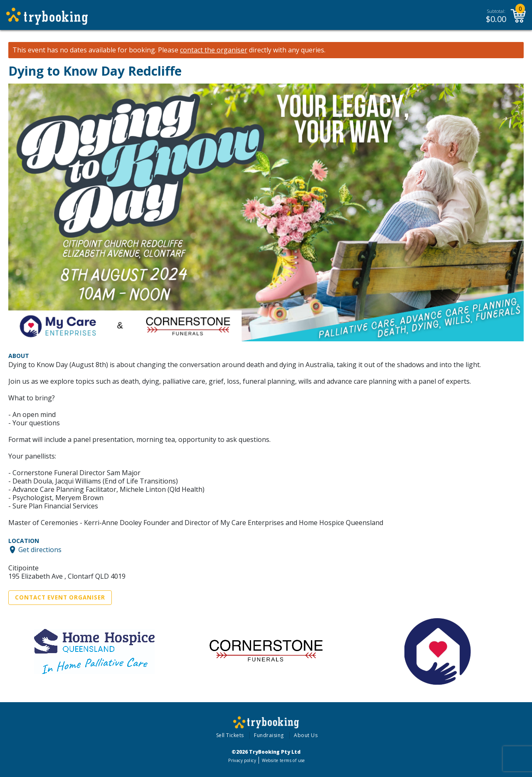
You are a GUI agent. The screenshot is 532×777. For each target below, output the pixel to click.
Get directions (40, 550)
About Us (306, 735)
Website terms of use (283, 760)
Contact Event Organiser (60, 597)
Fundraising (269, 735)
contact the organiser (214, 50)
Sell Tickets (230, 735)
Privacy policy (242, 760)
